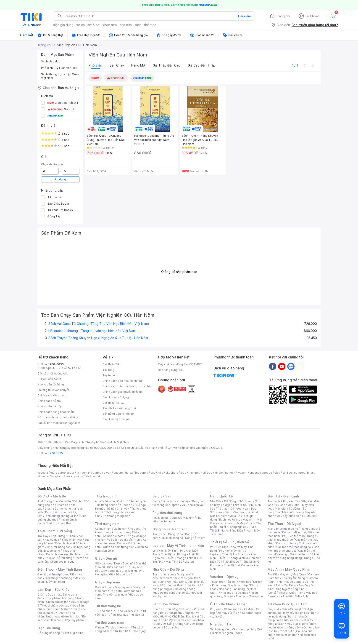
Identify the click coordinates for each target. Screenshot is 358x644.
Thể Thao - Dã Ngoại (284, 524)
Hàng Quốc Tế (221, 496)
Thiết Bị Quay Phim (291, 593)
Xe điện (249, 609)
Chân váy (123, 509)
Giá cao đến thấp (201, 65)
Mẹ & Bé (235, 516)
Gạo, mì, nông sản (59, 547)
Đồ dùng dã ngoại (294, 532)
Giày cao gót (103, 563)
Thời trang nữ (106, 496)
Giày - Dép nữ (106, 558)
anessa (254, 473)
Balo (155, 501)
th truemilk (83, 473)
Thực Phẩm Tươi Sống (55, 531)
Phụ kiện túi (136, 615)
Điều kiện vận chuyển (116, 419)
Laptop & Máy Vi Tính (241, 523)
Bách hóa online (230, 520)
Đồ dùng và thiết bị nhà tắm (179, 585)
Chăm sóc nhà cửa (62, 562)
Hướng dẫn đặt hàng (51, 384)
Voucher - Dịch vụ (224, 577)
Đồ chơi (78, 501)
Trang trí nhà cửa (163, 574)
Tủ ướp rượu (309, 516)
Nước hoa (52, 616)
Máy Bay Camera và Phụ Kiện (292, 595)
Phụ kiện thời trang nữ (167, 518)
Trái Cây (43, 536)
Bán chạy (117, 65)
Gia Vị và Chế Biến (172, 616)
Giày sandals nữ (118, 567)
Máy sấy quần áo (288, 516)
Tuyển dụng (110, 375)
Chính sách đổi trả (49, 401)
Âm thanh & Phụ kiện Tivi (284, 501)
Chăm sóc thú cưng (165, 609)
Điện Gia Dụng (49, 628)
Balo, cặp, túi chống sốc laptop (179, 503)
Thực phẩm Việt (72, 540)
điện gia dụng (63, 25)
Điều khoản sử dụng (116, 397)
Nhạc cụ (183, 593)
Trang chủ (283, 16)
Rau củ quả (52, 540)
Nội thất (172, 582)
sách (138, 25)
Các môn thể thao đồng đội (294, 547)
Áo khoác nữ (126, 505)
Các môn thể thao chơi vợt (293, 549)
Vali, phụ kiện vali (193, 505)
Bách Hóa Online (166, 604)
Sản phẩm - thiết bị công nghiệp (236, 525)
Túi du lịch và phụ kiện (175, 501)
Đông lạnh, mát (65, 543)
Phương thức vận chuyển (54, 390)
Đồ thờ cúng (168, 593)
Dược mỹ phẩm (74, 620)
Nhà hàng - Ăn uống (232, 589)
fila (87, 476)
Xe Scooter (245, 613)
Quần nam (120, 529)
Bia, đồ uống (52, 551)
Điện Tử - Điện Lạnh (283, 496)
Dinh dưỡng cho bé (58, 512)
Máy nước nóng (292, 512)
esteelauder (66, 473)
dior (53, 473)
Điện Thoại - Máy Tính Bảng (60, 569)
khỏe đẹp (110, 25)
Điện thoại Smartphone (53, 574)
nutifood (207, 473)
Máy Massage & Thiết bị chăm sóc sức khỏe (63, 604)
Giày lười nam (104, 587)
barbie (97, 473)
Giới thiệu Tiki (111, 364)
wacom (242, 473)
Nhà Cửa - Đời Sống (168, 569)
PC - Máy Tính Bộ (171, 562)
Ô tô (233, 613)
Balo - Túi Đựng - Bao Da (292, 585)
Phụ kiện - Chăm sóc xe (226, 609)
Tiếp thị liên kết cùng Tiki (119, 408)
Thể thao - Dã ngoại (229, 509)
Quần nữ (123, 501)
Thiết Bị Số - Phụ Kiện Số (229, 542)
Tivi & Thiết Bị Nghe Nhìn (233, 529)
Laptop (189, 562)
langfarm (57, 476)
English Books (233, 633)
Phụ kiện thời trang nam (177, 520)
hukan (70, 476)
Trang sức (159, 534)
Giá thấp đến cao (167, 65)
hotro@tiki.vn (71, 417)
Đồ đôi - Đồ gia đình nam (125, 540)
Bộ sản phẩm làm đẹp (62, 618)
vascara (43, 473)
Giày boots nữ (110, 571)
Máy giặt (281, 509)
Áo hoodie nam (113, 536)
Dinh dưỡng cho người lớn (61, 516)
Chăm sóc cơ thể (57, 602)
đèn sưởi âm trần (286, 635)
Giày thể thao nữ (301, 554)
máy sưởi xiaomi (297, 624)
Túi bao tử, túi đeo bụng (130, 631)
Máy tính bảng (55, 582)
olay (277, 473)
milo (160, 473)
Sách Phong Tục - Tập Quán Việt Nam (60, 76)
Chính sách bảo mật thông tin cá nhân (127, 386)
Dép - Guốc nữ (124, 563)
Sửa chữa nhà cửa (172, 578)
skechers (172, 473)
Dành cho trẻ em (57, 554)
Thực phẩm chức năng (59, 598)
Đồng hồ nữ (175, 534)
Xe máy (222, 613)
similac (287, 473)
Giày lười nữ (129, 571)
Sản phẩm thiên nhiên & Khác (61, 607)
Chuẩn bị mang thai (58, 523)
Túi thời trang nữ (108, 606)
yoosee (267, 473)
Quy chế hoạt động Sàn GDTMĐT (180, 364)
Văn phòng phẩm (243, 629)
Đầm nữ (110, 501)
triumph (194, 473)
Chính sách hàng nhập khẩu (56, 412)
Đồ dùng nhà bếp (49, 633)
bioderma (142, 473)
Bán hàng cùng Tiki (171, 370)
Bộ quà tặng (172, 627)
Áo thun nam (103, 529)
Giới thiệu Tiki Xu (113, 403)
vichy (79, 476)
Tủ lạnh (280, 505)
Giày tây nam (123, 587)
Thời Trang (245, 501)
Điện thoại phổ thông (58, 578)
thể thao (150, 25)
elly (153, 473)
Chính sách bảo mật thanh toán (123, 381)
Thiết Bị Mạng (175, 558)
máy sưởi (274, 609)
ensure (118, 473)
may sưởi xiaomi (288, 620)
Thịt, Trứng (58, 536)
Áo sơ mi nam (121, 532)
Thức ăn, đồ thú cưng (58, 558)
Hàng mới (138, 65)
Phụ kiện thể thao (294, 536)
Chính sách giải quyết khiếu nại (123, 392)
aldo (183, 473)
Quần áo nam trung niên (119, 547)
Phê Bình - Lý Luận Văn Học (59, 68)
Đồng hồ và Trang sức (170, 529)
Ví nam (99, 627)
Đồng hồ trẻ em (195, 538)
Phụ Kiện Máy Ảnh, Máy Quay (287, 574)
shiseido (43, 476)
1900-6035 (56, 364)
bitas (310, 473)
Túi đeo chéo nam (118, 627)
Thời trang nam (107, 524)
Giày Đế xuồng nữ (121, 574)
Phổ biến (95, 65)
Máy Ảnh (302, 596)
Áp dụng (60, 179)
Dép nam (116, 591)
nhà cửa (126, 25)
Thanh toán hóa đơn (223, 582)
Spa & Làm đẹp (238, 585)
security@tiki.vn (70, 423)
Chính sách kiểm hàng (52, 395)
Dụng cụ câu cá (286, 543)
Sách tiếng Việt (220, 629)
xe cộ (80, 25)
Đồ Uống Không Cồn (176, 624)
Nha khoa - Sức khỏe (234, 593)
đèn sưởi (287, 609)
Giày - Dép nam (107, 582)
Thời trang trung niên (116, 516)
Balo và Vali (162, 496)
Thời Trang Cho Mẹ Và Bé (54, 501)
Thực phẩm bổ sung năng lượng (294, 556)
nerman (230, 473)
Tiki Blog (108, 370)
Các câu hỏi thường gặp (53, 373)
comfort (299, 473)
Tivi (277, 512)
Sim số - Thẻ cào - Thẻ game (243, 596)
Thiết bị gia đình (73, 633)
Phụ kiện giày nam (115, 595)
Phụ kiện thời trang (167, 513)
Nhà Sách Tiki (221, 624)
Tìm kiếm (244, 16)
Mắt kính (188, 518)
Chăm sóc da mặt (49, 595)
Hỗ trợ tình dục (70, 616)
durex (129, 473)
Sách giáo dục (51, 61)
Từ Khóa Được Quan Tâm (287, 604)
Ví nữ (137, 611)
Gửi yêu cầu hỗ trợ (49, 379)
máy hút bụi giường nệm (292, 626)
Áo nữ (99, 501)
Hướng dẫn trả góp (50, 406)
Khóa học (245, 582)
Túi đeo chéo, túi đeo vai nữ (113, 611)
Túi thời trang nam (109, 622)
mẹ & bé (94, 25)
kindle (219, 473)
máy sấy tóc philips (296, 613)
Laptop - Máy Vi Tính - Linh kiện (178, 546)
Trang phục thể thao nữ (283, 529)
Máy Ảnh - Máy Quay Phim (289, 569)
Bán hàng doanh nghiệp (118, 414)
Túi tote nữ (119, 615)
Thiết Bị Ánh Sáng (293, 578)
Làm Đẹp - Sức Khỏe (53, 589)
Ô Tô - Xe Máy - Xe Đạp (229, 604)
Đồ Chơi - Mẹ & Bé (52, 496)
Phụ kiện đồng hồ (172, 538)
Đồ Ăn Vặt (167, 620)
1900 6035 (56, 453)
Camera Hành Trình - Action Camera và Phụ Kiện (293, 582)
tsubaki (96, 476)
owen (107, 473)
